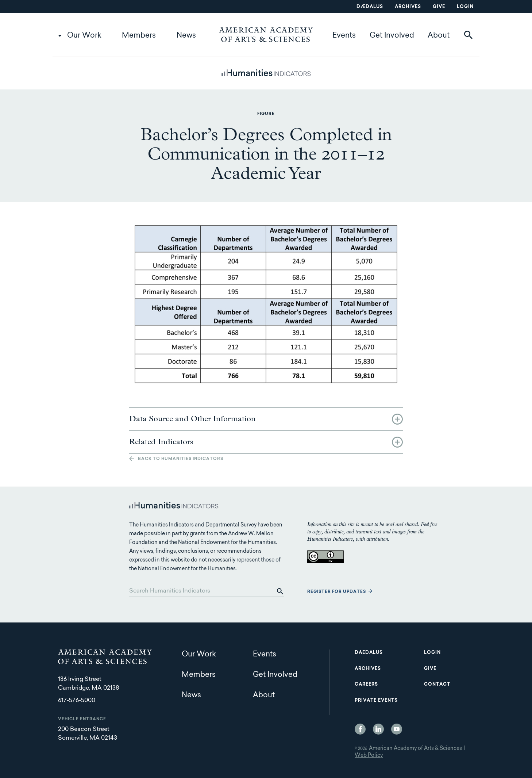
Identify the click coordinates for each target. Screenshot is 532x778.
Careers (366, 685)
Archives (408, 7)
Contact (437, 685)
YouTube (397, 729)
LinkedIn (378, 729)
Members (139, 36)
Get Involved (392, 36)
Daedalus (369, 653)
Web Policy (369, 756)
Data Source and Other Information (192, 419)
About (439, 36)
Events (344, 36)
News (186, 36)
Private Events (376, 701)
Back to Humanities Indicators (181, 459)
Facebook (360, 729)
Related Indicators (161, 442)
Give (439, 7)
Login (465, 7)
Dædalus (370, 7)
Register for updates (337, 592)
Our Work (84, 36)
